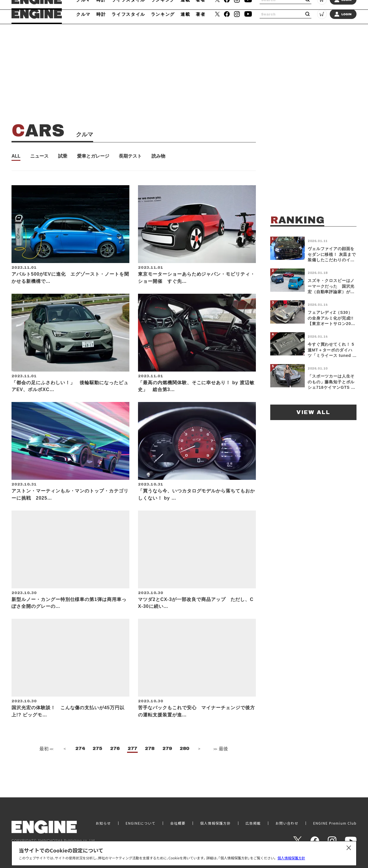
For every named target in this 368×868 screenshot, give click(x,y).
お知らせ (103, 823)
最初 (46, 766)
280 (184, 766)
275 (97, 766)
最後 (220, 766)
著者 (201, 14)
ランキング (163, 14)
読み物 (158, 156)
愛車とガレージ (93, 156)
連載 (185, 14)
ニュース (39, 156)
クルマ (83, 14)
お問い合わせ (287, 823)
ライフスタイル (128, 14)
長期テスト (130, 156)
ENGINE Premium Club (335, 823)
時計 (101, 14)
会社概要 (178, 823)
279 (167, 766)
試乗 (63, 156)
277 (132, 766)
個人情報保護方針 (291, 858)
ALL (16, 156)
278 (150, 766)
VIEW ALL (313, 412)
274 (80, 766)
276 (115, 766)
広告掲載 (253, 823)
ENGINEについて (141, 823)
